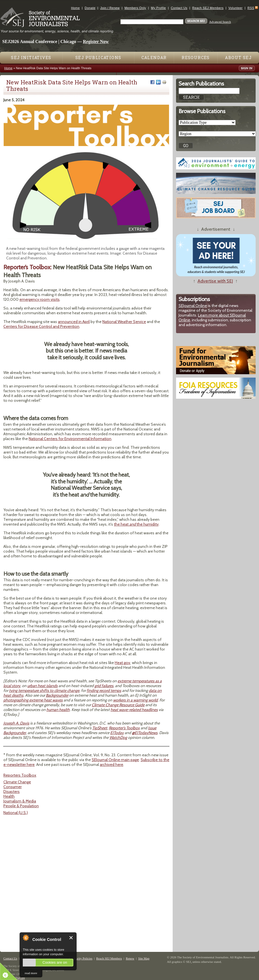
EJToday (117, 733)
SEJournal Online (193, 306)
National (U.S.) (16, 813)
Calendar (154, 58)
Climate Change (17, 782)
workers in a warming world (135, 700)
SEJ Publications (98, 58)
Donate (90, 8)
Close (71, 938)
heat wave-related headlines (134, 710)
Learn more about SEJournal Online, (212, 318)
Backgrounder (57, 695)
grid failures (104, 686)
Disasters (12, 791)
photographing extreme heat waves (33, 700)
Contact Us (179, 8)
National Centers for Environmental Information (70, 439)
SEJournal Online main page (115, 760)
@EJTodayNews (145, 733)
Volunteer (235, 8)
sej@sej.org (18, 978)
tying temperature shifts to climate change (44, 690)
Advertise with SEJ (215, 281)
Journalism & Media (20, 801)
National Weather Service (124, 322)
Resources (196, 58)
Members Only (135, 8)
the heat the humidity (136, 524)
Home (76, 8)
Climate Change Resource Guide (118, 705)
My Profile (158, 8)
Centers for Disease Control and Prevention (41, 326)
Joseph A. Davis (16, 723)
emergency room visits (40, 299)
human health (58, 710)
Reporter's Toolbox (124, 728)
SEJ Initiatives (31, 58)
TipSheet (100, 728)
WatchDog (118, 737)
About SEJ (238, 58)
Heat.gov (122, 663)
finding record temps (104, 690)
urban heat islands (42, 686)
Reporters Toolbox (20, 775)
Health (9, 796)
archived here (112, 764)
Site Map (144, 958)
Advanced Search (220, 22)
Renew (130, 958)
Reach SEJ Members (208, 8)
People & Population (21, 806)
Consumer (13, 787)
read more (31, 973)
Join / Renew (110, 8)
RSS (251, 8)
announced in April (74, 322)
